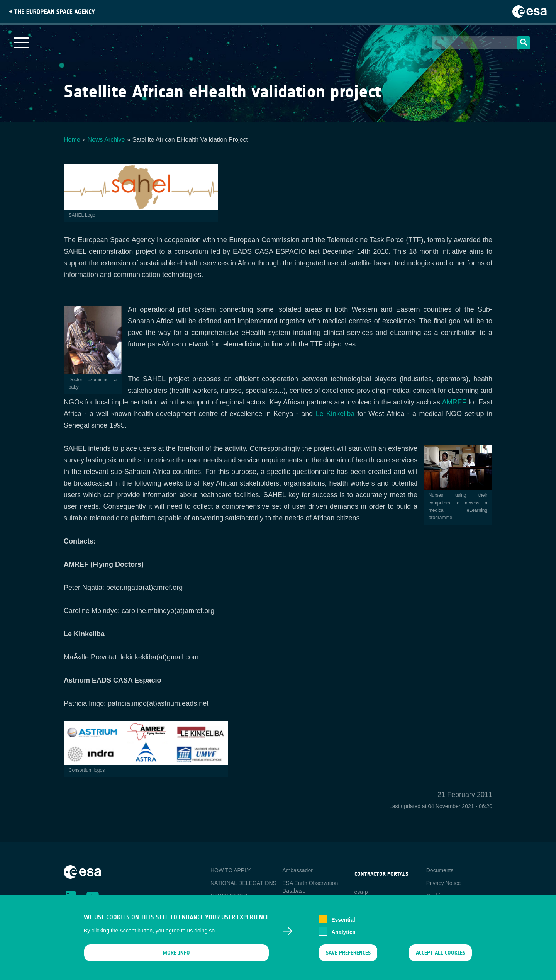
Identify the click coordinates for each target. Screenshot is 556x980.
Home (72, 140)
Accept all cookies (441, 959)
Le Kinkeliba (335, 414)
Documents (440, 870)
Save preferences (348, 959)
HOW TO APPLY (231, 870)
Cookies (436, 896)
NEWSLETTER (229, 896)
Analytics (343, 938)
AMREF (454, 402)
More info (176, 959)
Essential (343, 926)
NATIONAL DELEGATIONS (243, 883)
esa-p (361, 892)
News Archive (106, 140)
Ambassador (297, 870)
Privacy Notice (443, 883)
